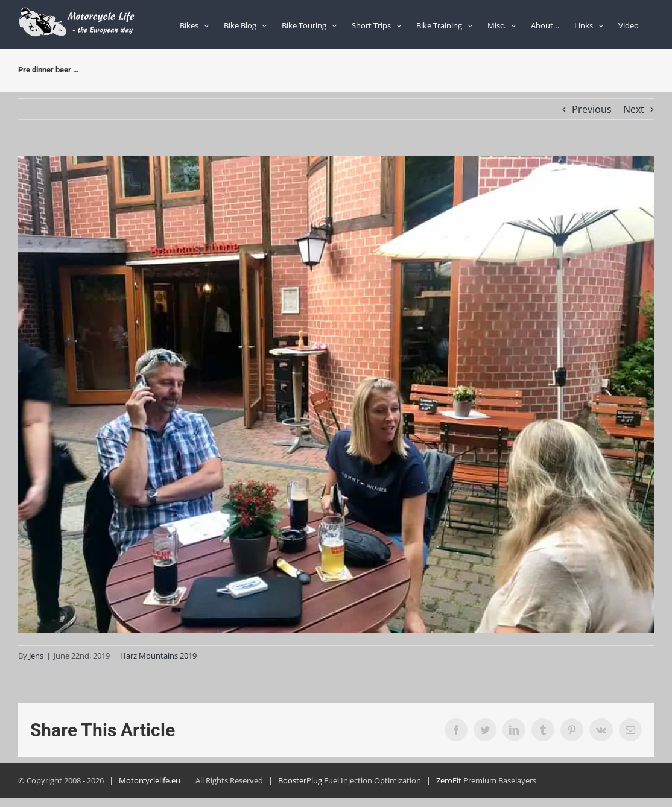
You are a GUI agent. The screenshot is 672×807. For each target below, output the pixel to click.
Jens (36, 656)
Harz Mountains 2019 (158, 656)
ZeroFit (449, 780)
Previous (592, 109)
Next (634, 109)
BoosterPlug (300, 780)
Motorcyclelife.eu (150, 780)
